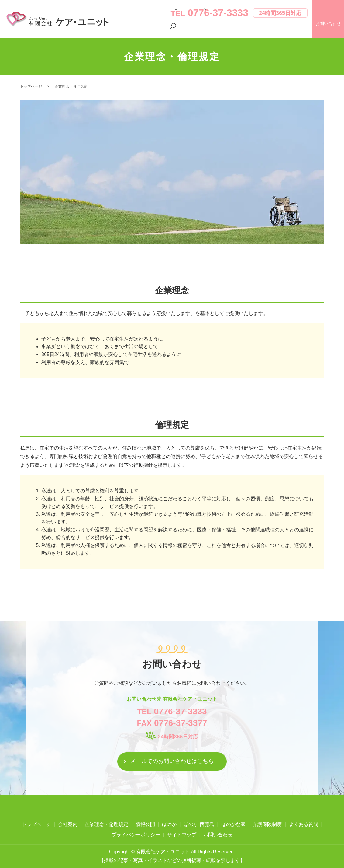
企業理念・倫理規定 (106, 824)
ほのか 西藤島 (199, 824)
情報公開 (145, 824)
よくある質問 (235, 30)
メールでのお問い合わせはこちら (172, 761)
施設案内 (176, 30)
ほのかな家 (233, 824)
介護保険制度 (204, 30)
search (303, 30)
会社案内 (153, 30)
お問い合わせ (218, 835)
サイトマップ (182, 835)
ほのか (169, 824)
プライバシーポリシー (273, 30)
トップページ (127, 30)
